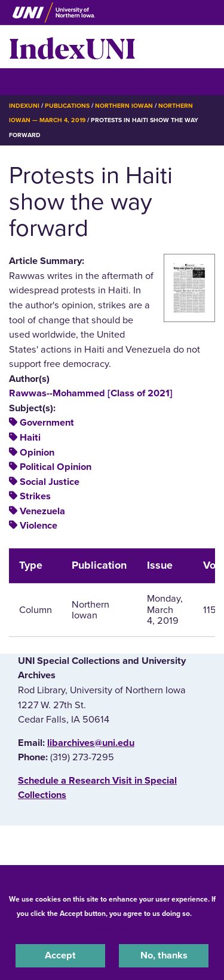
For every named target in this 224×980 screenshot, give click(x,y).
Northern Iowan (124, 106)
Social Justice (50, 482)
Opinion (37, 453)
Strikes (35, 496)
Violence (39, 526)
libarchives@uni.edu (91, 743)
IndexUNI (72, 47)
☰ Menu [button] (30, 81)
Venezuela (42, 511)
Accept (60, 955)
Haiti (30, 438)
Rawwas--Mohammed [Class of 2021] (91, 393)
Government (47, 423)
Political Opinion (56, 467)
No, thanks (164, 955)
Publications (67, 106)
